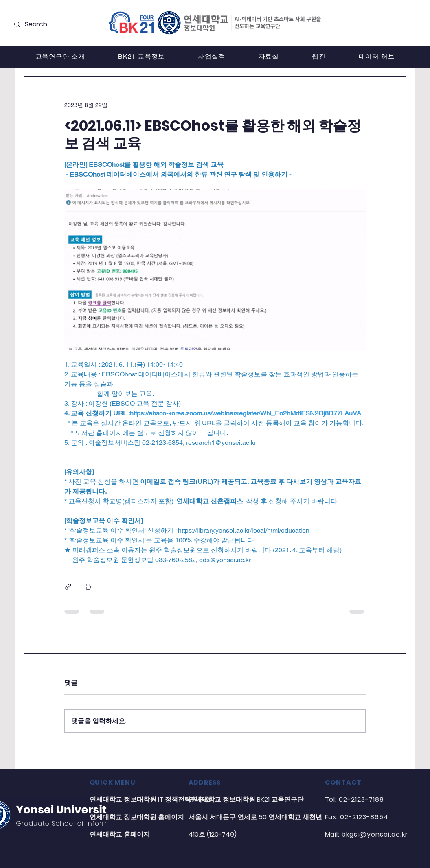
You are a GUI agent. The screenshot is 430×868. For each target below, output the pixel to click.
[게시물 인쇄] (88, 587)
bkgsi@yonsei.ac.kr (375, 834)
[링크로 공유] (68, 587)
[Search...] (38, 25)
